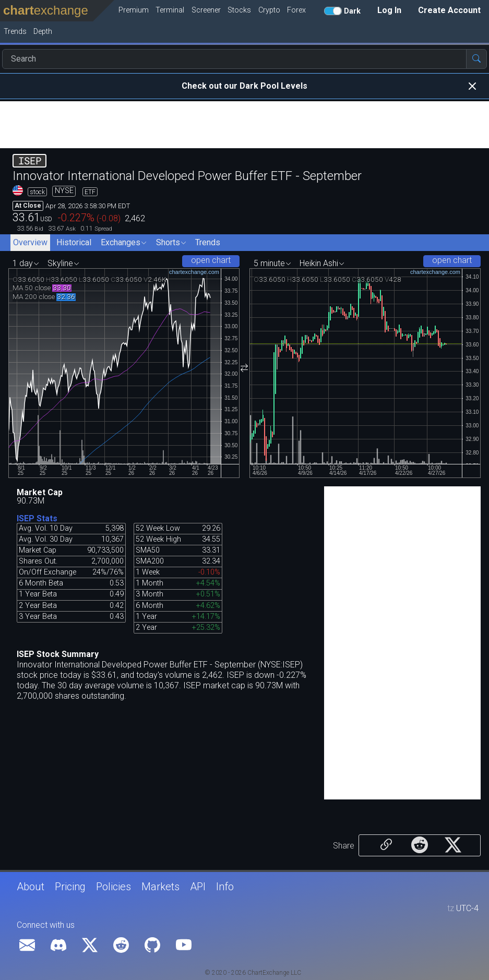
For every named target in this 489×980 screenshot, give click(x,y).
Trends (208, 242)
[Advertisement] (244, 125)
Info (225, 887)
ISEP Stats (37, 518)
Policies (114, 887)
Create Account (449, 10)
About (31, 887)
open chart (211, 260)
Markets (160, 887)
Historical (74, 242)
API (198, 887)
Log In (389, 10)
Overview (30, 242)
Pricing (70, 887)
